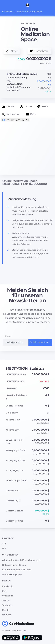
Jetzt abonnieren (40, 342)
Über (5, 548)
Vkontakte (8, 596)
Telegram (7, 605)
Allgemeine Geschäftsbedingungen (21, 560)
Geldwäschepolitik (12, 574)
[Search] (53, 5)
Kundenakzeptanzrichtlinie (17, 570)
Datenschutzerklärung (14, 565)
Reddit (6, 610)
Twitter (6, 601)
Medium (7, 615)
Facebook (7, 586)
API (4, 544)
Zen (4, 591)
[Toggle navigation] (2, 5)
